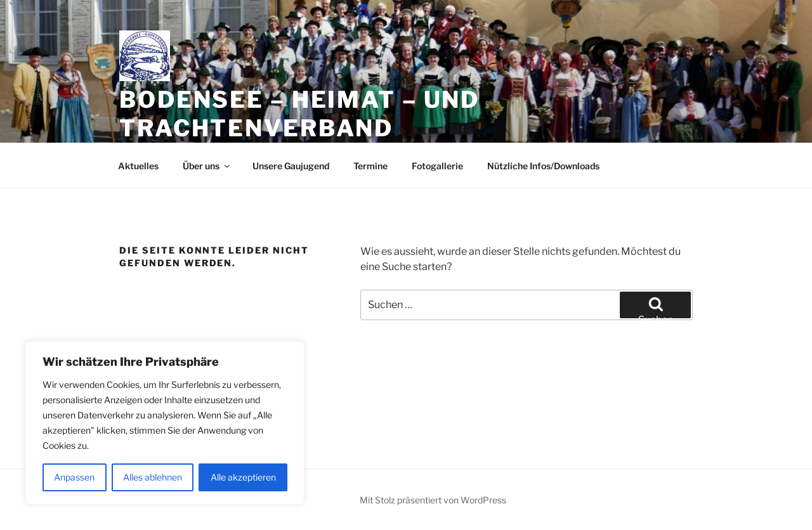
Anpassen (74, 477)
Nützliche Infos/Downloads (543, 166)
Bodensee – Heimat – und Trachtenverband (299, 114)
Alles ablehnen (153, 477)
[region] (165, 423)
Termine (370, 166)
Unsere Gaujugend (291, 166)
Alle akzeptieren (243, 477)
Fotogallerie (437, 166)
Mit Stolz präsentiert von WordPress (433, 500)
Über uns (207, 166)
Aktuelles (138, 166)
